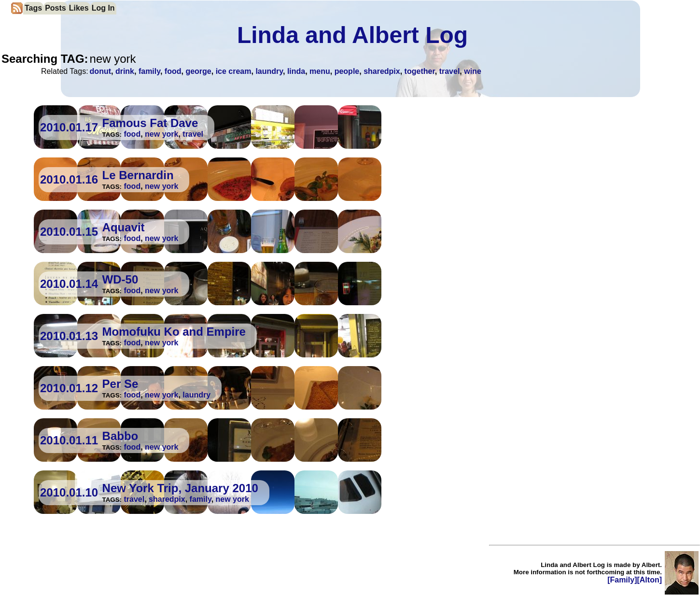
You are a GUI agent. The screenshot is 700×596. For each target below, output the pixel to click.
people (347, 71)
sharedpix (382, 71)
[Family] (622, 580)
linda (296, 71)
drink (125, 71)
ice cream (234, 71)
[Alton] (649, 580)
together (420, 71)
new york (161, 134)
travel (450, 71)
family (149, 71)
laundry (269, 71)
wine (473, 71)
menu (320, 71)
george (198, 71)
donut (100, 71)
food (173, 71)
